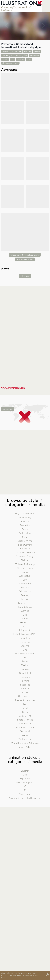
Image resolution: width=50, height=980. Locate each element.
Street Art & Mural (25, 728)
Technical (25, 731)
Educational (25, 591)
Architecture (25, 533)
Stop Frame (25, 794)
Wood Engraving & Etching (25, 743)
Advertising (25, 518)
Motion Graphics (25, 783)
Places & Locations (25, 700)
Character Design (25, 556)
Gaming (25, 611)
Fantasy (25, 595)
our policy (28, 975)
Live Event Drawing (25, 654)
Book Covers (25, 545)
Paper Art (25, 685)
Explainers (25, 779)
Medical (25, 665)
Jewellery (25, 638)
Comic (25, 572)
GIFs (25, 615)
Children (25, 560)
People (25, 693)
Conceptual (25, 576)
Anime (25, 529)
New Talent (25, 673)
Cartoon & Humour (25, 553)
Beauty (25, 537)
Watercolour (25, 739)
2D (25, 786)
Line (25, 650)
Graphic (25, 619)
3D (25, 790)
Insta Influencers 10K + (25, 634)
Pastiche (25, 689)
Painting (25, 681)
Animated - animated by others (25, 798)
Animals (25, 521)
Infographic (25, 630)
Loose (25, 658)
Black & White (25, 541)
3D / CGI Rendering (25, 514)
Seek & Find (25, 716)
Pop (25, 704)
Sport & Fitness (25, 720)
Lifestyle (25, 646)
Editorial (25, 588)
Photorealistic (25, 696)
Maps (25, 661)
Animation (25, 525)
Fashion (25, 599)
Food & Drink (25, 607)
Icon (25, 626)
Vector (25, 735)
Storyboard (25, 724)
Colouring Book (25, 568)
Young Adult (25, 747)
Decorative (25, 584)
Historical (25, 623)
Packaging (25, 677)
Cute (25, 580)
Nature (25, 669)
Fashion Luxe (25, 603)
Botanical (25, 549)
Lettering (25, 642)
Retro (25, 712)
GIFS (25, 775)
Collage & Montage (25, 564)
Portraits (25, 708)
